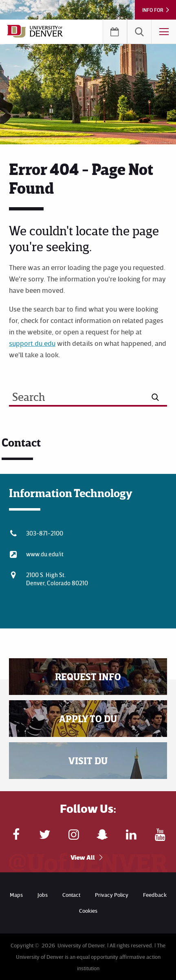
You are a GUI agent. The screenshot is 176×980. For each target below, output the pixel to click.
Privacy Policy (112, 895)
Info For (153, 10)
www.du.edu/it (45, 554)
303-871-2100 (45, 533)
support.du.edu (32, 343)
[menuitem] (139, 32)
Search (139, 32)
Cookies (88, 910)
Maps (16, 895)
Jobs (43, 895)
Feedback (155, 895)
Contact (71, 895)
